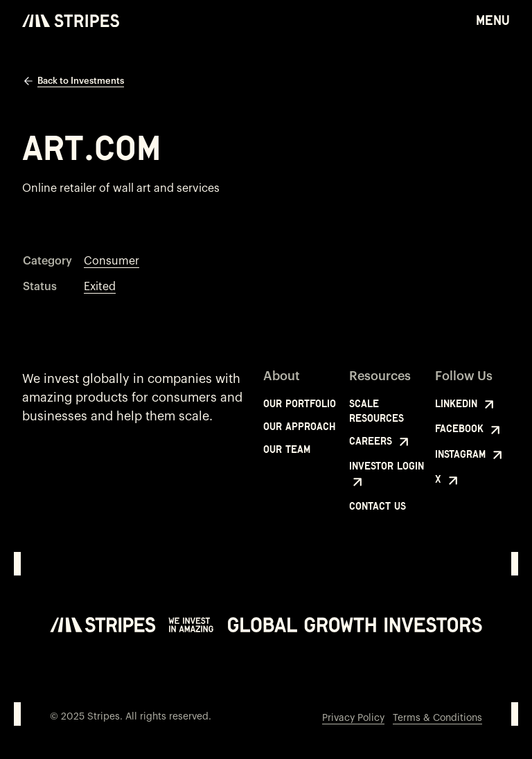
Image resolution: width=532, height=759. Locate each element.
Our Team (287, 449)
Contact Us (378, 506)
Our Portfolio (300, 403)
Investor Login (387, 475)
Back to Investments (73, 81)
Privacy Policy (353, 718)
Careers (381, 442)
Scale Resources (376, 411)
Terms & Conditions (437, 718)
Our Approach (300, 426)
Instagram (470, 455)
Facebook (469, 430)
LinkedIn (466, 404)
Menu (493, 19)
